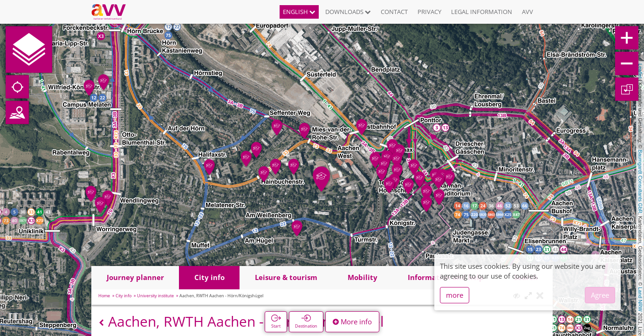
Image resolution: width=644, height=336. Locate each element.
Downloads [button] (348, 12)
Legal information (482, 12)
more (455, 295)
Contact (394, 12)
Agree (600, 295)
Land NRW (640, 299)
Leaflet (640, 71)
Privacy (429, 12)
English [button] (299, 12)
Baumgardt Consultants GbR (640, 182)
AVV (528, 12)
